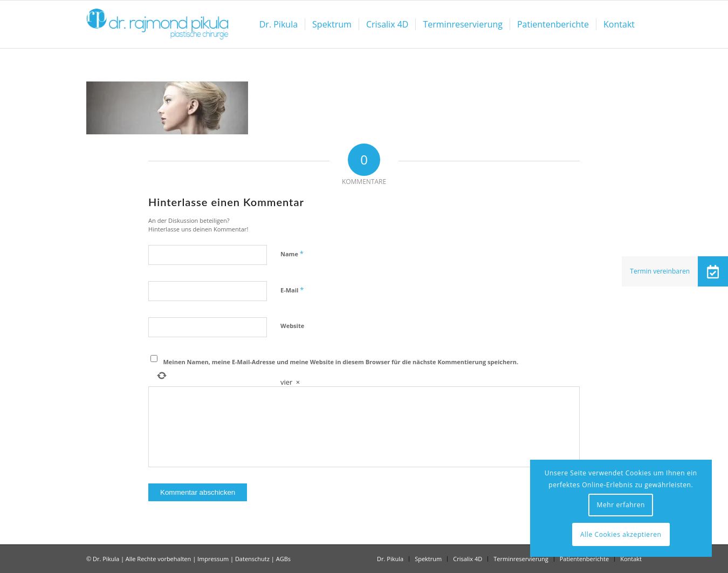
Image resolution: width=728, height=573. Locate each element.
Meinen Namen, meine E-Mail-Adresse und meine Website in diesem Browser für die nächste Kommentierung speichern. (341, 362)
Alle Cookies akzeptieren (621, 534)
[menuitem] (279, 24)
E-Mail (292, 290)
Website (292, 326)
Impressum (213, 559)
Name (292, 254)
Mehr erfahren (621, 505)
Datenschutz (252, 559)
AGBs (283, 559)
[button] (713, 271)
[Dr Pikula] (157, 24)
